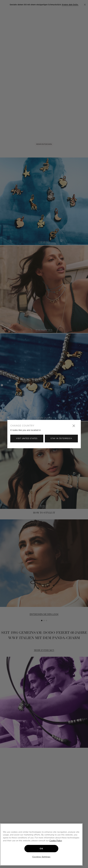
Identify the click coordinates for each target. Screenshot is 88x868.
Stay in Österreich (61, 438)
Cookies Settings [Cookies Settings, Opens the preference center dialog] (41, 857)
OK (41, 849)
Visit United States (27, 438)
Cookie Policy (56, 841)
